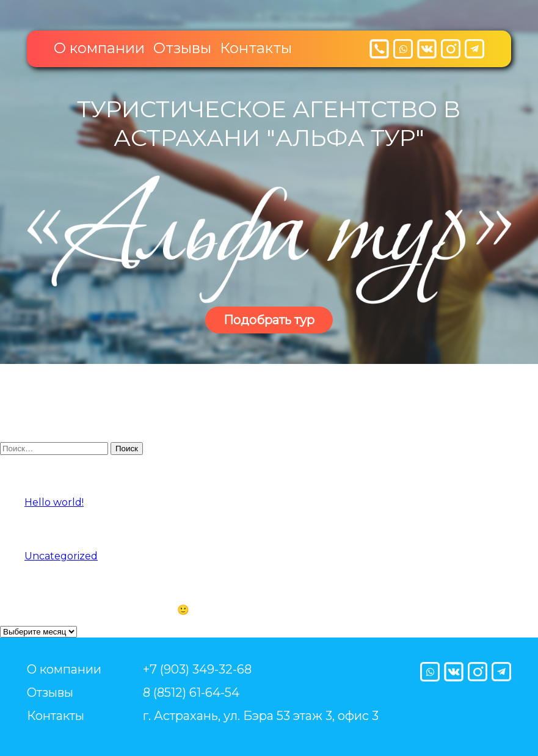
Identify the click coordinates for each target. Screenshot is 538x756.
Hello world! (54, 502)
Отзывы (182, 48)
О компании (99, 48)
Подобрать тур (269, 320)
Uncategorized (61, 556)
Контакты (256, 48)
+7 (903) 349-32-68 (197, 669)
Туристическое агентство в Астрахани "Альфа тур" (269, 123)
